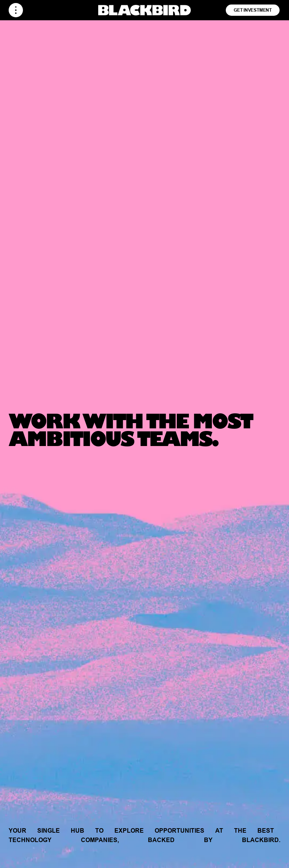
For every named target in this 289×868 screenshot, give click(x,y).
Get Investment (253, 10)
